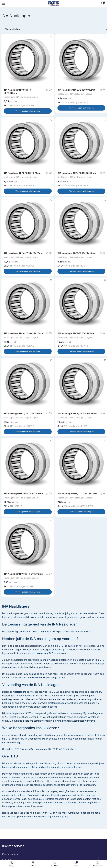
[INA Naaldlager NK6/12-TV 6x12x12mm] (81, 476)
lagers (48, 668)
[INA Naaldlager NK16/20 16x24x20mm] (28, 310)
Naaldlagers (10, 97)
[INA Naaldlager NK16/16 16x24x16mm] (81, 227)
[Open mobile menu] (4, 4)
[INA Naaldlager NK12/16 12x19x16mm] (28, 143)
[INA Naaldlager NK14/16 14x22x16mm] (81, 143)
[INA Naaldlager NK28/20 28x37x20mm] (28, 476)
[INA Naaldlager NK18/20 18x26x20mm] (81, 393)
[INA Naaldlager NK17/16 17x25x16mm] (81, 310)
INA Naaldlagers (26, 97)
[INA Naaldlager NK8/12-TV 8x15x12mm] (28, 559)
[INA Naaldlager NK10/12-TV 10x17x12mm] (28, 60)
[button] (28, 111)
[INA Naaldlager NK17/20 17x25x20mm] (28, 393)
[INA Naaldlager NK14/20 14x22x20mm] (28, 227)
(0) (50, 90)
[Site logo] (53, 3)
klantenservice (34, 696)
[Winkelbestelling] (105, 29)
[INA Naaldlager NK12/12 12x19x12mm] (81, 60)
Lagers (39, 97)
